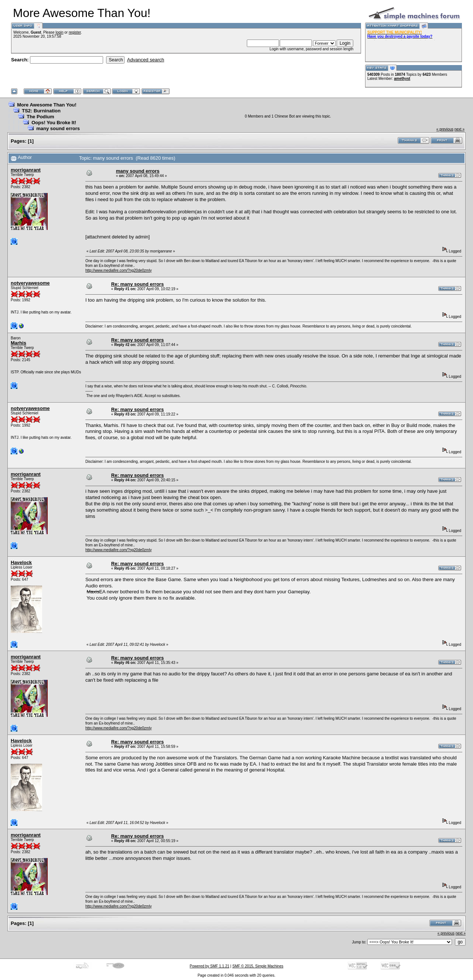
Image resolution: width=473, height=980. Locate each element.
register (75, 32)
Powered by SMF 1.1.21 (209, 966)
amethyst (402, 79)
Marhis (18, 343)
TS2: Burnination (41, 111)
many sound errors (58, 128)
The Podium (40, 117)
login (59, 32)
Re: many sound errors (137, 284)
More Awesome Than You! (47, 105)
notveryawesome (30, 283)
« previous (445, 129)
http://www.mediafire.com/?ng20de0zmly (119, 270)
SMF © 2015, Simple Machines (258, 966)
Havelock (21, 562)
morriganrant (26, 170)
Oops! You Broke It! (54, 123)
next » (460, 129)
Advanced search (146, 60)
